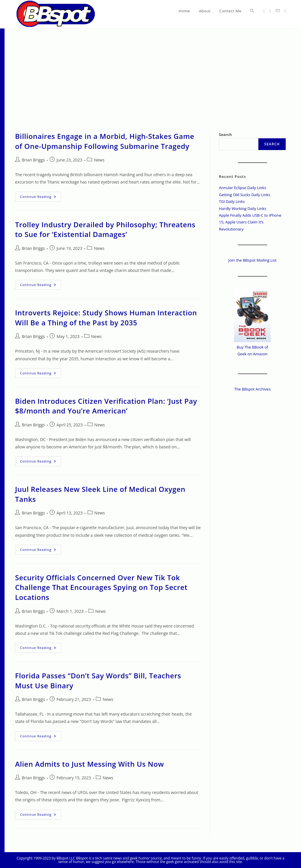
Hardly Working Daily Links (243, 208)
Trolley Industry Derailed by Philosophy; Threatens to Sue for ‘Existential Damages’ (105, 229)
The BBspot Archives (252, 389)
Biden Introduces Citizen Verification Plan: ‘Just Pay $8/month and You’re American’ (106, 406)
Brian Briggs (33, 160)
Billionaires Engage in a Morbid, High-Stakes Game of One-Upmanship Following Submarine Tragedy (105, 141)
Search (225, 134)
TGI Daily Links (232, 201)
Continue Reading (41, 198)
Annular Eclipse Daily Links (243, 188)
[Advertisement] (150, 73)
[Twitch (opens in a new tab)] (285, 11)
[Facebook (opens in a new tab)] (270, 11)
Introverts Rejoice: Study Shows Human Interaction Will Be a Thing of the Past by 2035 (106, 318)
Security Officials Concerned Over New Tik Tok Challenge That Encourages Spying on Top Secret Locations (101, 587)
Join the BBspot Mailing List (252, 260)
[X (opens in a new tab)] (264, 11)
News (99, 160)
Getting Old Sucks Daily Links (245, 195)
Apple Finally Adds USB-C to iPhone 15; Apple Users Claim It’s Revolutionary (250, 222)
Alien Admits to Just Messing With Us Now (89, 764)
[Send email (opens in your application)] (278, 11)
